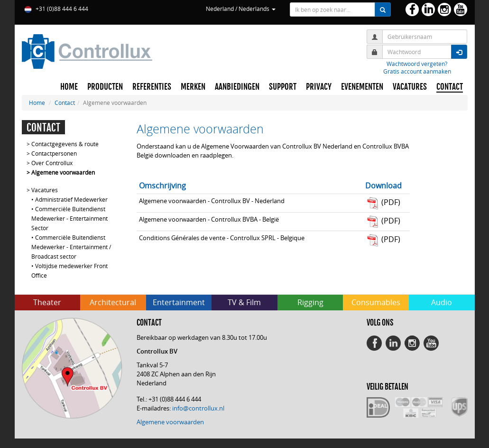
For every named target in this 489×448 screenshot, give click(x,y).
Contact (65, 103)
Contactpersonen (54, 153)
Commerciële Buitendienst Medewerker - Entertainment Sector (69, 218)
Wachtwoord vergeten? (417, 64)
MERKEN (193, 87)
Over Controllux (52, 163)
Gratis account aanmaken (417, 71)
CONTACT (450, 87)
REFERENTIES (152, 87)
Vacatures (45, 190)
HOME (69, 87)
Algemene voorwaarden (63, 172)
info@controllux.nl (198, 408)
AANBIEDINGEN (237, 87)
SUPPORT (283, 87)
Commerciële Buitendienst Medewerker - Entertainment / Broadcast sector (71, 247)
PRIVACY (319, 87)
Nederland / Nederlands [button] (241, 9)
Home (37, 103)
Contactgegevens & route (65, 144)
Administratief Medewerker (71, 199)
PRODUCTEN (105, 87)
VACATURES (410, 87)
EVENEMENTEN (362, 87)
